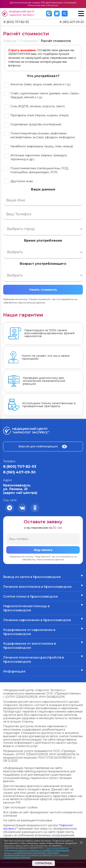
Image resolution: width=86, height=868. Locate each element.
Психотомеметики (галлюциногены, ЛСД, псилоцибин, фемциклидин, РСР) (39, 171)
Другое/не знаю (22, 182)
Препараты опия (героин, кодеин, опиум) (39, 116)
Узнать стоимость (43, 290)
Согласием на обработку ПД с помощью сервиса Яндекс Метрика (36, 856)
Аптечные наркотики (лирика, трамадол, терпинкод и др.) (39, 158)
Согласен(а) (43, 863)
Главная (10, 41)
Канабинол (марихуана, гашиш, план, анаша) (42, 147)
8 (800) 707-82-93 (18, 22)
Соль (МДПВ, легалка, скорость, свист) (38, 107)
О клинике (29, 41)
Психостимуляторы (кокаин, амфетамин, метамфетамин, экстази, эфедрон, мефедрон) (43, 136)
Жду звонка (43, 550)
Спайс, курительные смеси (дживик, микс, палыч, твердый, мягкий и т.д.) (45, 96)
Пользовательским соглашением (29, 853)
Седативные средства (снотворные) (36, 125)
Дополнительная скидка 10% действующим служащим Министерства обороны (43, 4)
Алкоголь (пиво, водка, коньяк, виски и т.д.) (40, 85)
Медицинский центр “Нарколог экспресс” (19, 14)
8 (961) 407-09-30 (70, 22)
